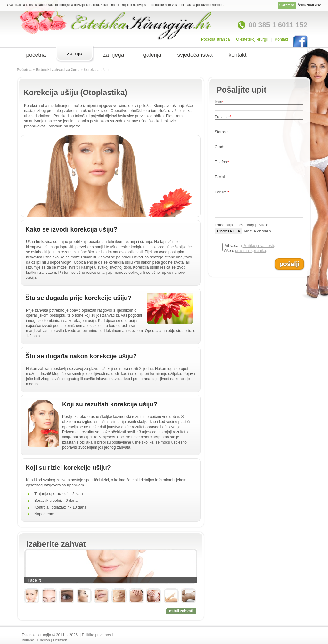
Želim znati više (309, 5)
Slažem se (287, 5)
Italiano (28, 640)
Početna (24, 70)
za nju (75, 53)
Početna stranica (215, 39)
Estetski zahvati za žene (58, 70)
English (44, 640)
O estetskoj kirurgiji (252, 39)
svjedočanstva (195, 55)
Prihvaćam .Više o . (249, 248)
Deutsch (60, 640)
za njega (114, 55)
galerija (152, 55)
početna (36, 55)
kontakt (237, 55)
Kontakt (281, 39)
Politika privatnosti (97, 635)
